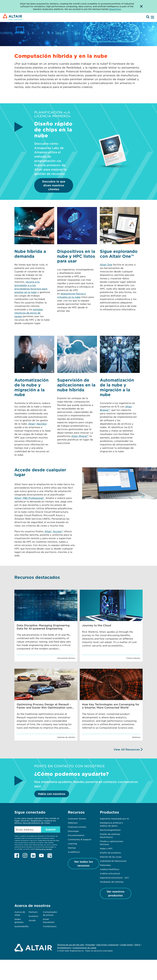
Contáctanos (50, 926)
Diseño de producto (110, 853)
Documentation (76, 835)
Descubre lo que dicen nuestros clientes (54, 185)
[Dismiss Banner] (141, 6)
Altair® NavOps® (38, 424)
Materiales (105, 865)
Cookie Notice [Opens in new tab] (126, 945)
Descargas (73, 831)
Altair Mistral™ (80, 436)
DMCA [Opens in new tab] (137, 945)
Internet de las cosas (111, 857)
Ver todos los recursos (84, 864)
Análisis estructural (110, 873)
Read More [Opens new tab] (115, 9)
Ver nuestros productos (116, 893)
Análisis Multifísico (110, 869)
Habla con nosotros (52, 794)
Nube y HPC (106, 848)
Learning (72, 844)
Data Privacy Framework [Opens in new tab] (107, 945)
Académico (74, 852)
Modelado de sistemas (112, 882)
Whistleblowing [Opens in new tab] (64, 948)
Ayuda (32, 920)
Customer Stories (77, 819)
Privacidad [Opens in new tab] (90, 945)
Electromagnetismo (110, 830)
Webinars (73, 823)
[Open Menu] (152, 17)
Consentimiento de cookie (84, 948)
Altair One (106, 264)
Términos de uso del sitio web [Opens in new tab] (71, 945)
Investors (33, 916)
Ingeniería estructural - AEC (114, 878)
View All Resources (127, 749)
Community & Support (80, 839)
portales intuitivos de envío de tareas (29, 313)
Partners (33, 912)
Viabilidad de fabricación (113, 861)
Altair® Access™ (54, 531)
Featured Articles (77, 827)
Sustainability (22, 926)
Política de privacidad (44, 849)
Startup (72, 848)
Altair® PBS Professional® (29, 498)
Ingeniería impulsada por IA (114, 819)
